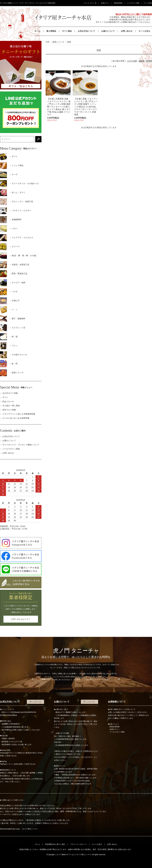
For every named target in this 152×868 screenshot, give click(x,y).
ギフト (5, 397)
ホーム (37, 31)
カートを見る (148, 3)
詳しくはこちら (36, 702)
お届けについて (108, 31)
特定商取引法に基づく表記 (55, 844)
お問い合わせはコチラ (21, 619)
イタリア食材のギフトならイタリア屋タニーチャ (73, 855)
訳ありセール (8, 401)
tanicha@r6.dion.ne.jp (12, 829)
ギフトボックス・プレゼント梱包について (21, 445)
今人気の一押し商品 (11, 406)
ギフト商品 (67, 31)
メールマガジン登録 (133, 3)
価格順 (141, 61)
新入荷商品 (51, 31)
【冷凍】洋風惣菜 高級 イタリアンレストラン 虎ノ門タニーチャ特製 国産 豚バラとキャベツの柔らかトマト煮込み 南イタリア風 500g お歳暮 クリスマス (59, 107)
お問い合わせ (127, 31)
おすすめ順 (132, 61)
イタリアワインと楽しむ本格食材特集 (19, 414)
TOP (48, 42)
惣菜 (69, 42)
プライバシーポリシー (78, 844)
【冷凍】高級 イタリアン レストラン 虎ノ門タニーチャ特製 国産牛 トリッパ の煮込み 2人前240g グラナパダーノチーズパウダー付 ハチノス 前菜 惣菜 (86, 107)
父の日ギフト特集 (10, 393)
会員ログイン (105, 3)
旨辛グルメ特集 (9, 410)
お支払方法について (87, 31)
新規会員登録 (118, 3)
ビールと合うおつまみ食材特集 (16, 418)
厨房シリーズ (58, 42)
